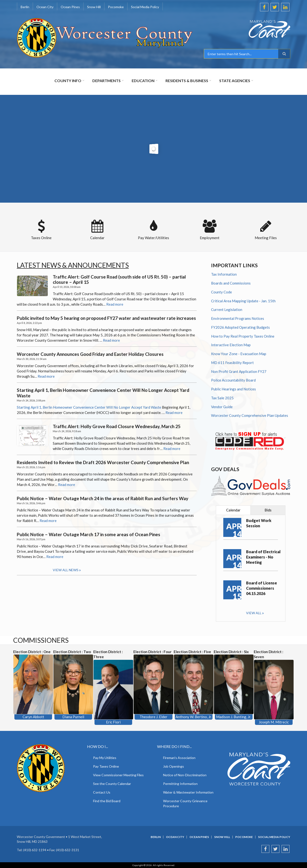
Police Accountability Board (233, 380)
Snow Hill (94, 7)
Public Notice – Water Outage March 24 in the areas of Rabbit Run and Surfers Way (103, 498)
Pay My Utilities (105, 758)
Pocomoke (116, 7)
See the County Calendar (112, 784)
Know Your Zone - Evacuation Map (239, 354)
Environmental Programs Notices (238, 318)
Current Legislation (227, 310)
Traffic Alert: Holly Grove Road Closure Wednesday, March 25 (117, 426)
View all (254, 613)
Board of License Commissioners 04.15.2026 (262, 588)
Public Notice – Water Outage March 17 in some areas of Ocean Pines (89, 534)
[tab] (233, 510)
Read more (115, 304)
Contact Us (102, 792)
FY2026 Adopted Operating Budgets (240, 327)
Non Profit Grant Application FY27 (239, 371)
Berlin (25, 7)
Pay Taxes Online (106, 766)
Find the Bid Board (107, 801)
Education (143, 81)
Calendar (233, 510)
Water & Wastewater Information (188, 792)
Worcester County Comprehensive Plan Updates (250, 415)
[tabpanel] (251, 568)
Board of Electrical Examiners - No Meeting (263, 557)
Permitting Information (180, 784)
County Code (221, 292)
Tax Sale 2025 (222, 398)
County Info (68, 81)
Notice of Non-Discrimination (185, 775)
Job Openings (174, 766)
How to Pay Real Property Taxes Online (243, 336)
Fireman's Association (179, 758)
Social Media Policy (145, 7)
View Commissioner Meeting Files (118, 775)
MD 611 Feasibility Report (232, 363)
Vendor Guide (222, 407)
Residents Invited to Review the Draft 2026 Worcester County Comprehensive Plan (103, 462)
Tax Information (224, 274)
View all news (66, 570)
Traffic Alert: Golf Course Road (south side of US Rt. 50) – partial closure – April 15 (119, 280)
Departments (106, 81)
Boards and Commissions (231, 283)
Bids (268, 510)
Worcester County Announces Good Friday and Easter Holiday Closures (90, 354)
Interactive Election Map (231, 345)
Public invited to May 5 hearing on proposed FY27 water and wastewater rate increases (106, 318)
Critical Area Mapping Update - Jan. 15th (243, 301)
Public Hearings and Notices (233, 389)
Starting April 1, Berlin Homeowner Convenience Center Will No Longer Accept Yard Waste (103, 393)
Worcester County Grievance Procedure (185, 803)
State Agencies (235, 81)
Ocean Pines (70, 7)
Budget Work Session (259, 523)
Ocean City (45, 7)
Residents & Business (187, 81)
